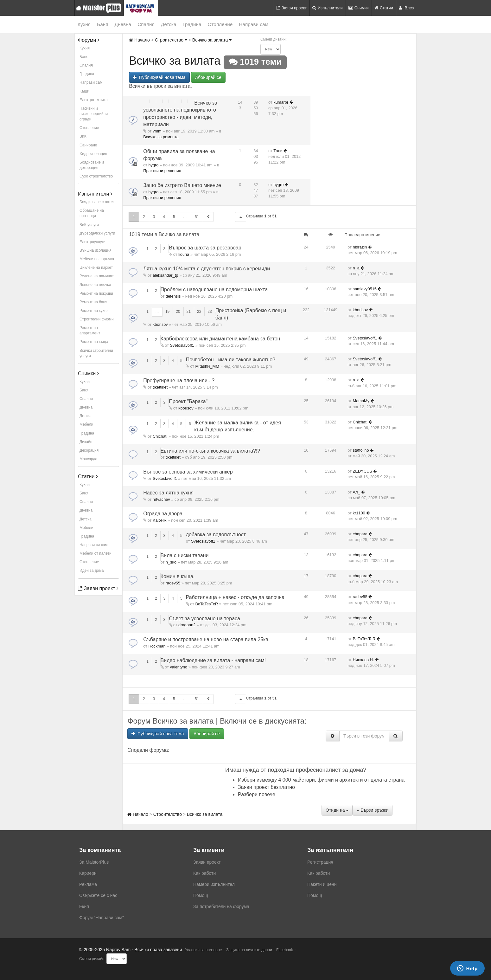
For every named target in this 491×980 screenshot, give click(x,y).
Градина (192, 24)
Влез (406, 8)
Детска (169, 24)
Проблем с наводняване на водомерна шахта (214, 290)
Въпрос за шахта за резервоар (205, 248)
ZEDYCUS (363, 471)
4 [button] (164, 217)
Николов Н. (363, 660)
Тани (278, 151)
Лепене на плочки (95, 285)
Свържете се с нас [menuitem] (98, 895)
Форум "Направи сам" (102, 918)
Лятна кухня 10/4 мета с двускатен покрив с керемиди (207, 269)
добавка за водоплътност (216, 535)
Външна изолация (96, 250)
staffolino (361, 450)
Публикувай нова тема (159, 77)
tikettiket (160, 387)
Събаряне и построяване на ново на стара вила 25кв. (206, 639)
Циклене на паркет (96, 268)
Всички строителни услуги (96, 353)
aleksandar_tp (165, 275)
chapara (360, 534)
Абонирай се (208, 77)
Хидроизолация (93, 154)
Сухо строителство (96, 176)
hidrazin (360, 247)
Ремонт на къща (94, 342)
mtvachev (161, 499)
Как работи (204, 873)
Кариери (88, 873)
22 (199, 312)
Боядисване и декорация (92, 165)
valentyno (179, 667)
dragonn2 (187, 625)
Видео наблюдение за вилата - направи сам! (213, 660)
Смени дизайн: (274, 39)
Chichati (160, 436)
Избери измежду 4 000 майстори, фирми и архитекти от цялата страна (321, 780)
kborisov (160, 324)
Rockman (157, 646)
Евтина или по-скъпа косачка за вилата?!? (210, 451)
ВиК (83, 136)
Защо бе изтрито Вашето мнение (182, 185)
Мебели (86, 424)
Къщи (84, 91)
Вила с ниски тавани (185, 555)
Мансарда (88, 459)
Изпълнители (328, 8)
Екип (84, 906)
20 (178, 312)
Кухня (84, 24)
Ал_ (357, 492)
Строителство (171, 40)
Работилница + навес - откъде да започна (235, 597)
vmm (157, 131)
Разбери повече (257, 794)
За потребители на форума (221, 906)
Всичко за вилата (212, 40)
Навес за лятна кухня (168, 493)
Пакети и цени (322, 884)
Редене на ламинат (97, 276)
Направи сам (254, 24)
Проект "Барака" (188, 401)
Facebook (285, 950)
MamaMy (361, 401)
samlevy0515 (365, 289)
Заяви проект (292, 8)
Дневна (123, 24)
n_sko (171, 562)
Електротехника (94, 100)
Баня (102, 24)
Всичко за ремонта (161, 137)
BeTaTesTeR (207, 604)
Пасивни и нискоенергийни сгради (94, 114)
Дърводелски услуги (97, 233)
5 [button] (174, 217)
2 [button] (144, 217)
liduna (184, 254)
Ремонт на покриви (96, 293)
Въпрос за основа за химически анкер (188, 472)
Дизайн (86, 442)
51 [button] (197, 217)
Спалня (146, 24)
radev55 (173, 583)
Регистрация (320, 862)
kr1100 (359, 513)
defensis (173, 296)
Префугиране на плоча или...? (179, 380)
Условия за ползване (204, 950)
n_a (356, 268)
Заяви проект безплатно (266, 787)
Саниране (88, 145)
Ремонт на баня (93, 302)
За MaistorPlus (94, 862)
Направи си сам (94, 545)
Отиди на (337, 810)
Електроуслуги (92, 242)
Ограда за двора (163, 514)
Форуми (89, 40)
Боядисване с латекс (98, 202)
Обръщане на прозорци (92, 213)
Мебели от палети (96, 553)
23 (210, 312)
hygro (153, 165)
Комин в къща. (178, 576)
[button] (240, 217)
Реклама (88, 884)
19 (167, 312)
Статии (384, 8)
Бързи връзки (373, 810)
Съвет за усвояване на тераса (204, 619)
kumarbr (281, 102)
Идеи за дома (92, 571)
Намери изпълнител (214, 884)
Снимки (359, 8)
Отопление (220, 24)
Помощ (201, 895)
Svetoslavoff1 (182, 345)
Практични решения (162, 171)
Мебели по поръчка (97, 259)
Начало (139, 40)
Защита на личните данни (249, 950)
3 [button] (154, 217)
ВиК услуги (89, 225)
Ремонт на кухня (94, 311)
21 (189, 312)
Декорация (89, 450)
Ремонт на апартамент (90, 330)
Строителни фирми (97, 319)
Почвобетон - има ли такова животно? (231, 360)
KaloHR (160, 520)
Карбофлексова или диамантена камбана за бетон (220, 339)
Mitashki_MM (207, 366)
